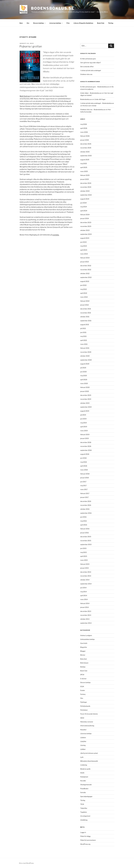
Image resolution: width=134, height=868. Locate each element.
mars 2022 (84, 297)
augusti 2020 (85, 364)
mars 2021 (84, 344)
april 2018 (84, 466)
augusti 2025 (85, 160)
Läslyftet (83, 741)
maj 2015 (83, 552)
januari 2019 (84, 438)
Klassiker (83, 730)
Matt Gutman (25, 96)
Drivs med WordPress (26, 863)
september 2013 (86, 623)
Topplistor (84, 812)
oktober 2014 (85, 580)
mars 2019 (84, 431)
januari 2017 (84, 497)
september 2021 (86, 321)
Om (28, 23)
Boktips (83, 667)
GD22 (82, 718)
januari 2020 (85, 391)
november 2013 (86, 615)
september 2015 (86, 544)
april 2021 (84, 340)
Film (68, 23)
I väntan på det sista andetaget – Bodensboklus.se (97, 103)
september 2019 (86, 407)
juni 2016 (83, 517)
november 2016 (86, 505)
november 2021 (86, 313)
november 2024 (86, 187)
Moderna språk (85, 769)
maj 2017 (83, 486)
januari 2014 (84, 607)
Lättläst (83, 749)
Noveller (83, 781)
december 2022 (86, 266)
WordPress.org (85, 844)
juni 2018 (83, 458)
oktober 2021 (85, 317)
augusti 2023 (85, 238)
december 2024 (86, 183)
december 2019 (86, 395)
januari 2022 (84, 305)
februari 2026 (85, 136)
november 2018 (86, 446)
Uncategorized (85, 816)
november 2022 (86, 270)
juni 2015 (83, 548)
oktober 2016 (85, 509)
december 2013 (86, 611)
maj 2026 (84, 124)
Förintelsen (84, 710)
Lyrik (82, 757)
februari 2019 (85, 434)
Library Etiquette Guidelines (83, 23)
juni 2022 (83, 285)
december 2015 (86, 537)
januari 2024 (85, 218)
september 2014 (86, 584)
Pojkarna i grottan (31, 46)
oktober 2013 (85, 619)
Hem (21, 23)
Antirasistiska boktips (87, 639)
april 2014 (84, 595)
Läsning (83, 745)
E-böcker (83, 679)
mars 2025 (84, 171)
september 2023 (86, 234)
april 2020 (84, 380)
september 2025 (86, 156)
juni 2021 (83, 332)
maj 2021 (83, 336)
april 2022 (84, 293)
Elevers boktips (40, 23)
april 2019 (84, 427)
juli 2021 (83, 328)
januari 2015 (84, 568)
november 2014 (86, 576)
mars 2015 (84, 560)
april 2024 (84, 211)
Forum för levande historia (89, 714)
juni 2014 (83, 588)
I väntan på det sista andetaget (91, 70)
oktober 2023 (85, 230)
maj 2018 (83, 462)
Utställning (84, 820)
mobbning (84, 765)
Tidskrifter (84, 808)
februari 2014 (85, 603)
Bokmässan (84, 663)
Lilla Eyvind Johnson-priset (89, 753)
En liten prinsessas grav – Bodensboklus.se (95, 87)
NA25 (82, 773)
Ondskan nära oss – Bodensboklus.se (93, 109)
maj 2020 (84, 376)
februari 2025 (85, 175)
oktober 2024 (85, 191)
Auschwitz (84, 643)
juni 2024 (83, 203)
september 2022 (86, 277)
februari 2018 (85, 474)
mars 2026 (84, 132)
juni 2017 (83, 482)
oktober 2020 (85, 356)
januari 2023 (85, 262)
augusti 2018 (85, 454)
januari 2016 (84, 533)
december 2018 (86, 442)
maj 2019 (83, 423)
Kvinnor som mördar (90, 106)
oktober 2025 (85, 152)
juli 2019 (83, 415)
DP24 (82, 675)
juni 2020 (83, 372)
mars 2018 (84, 470)
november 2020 (86, 352)
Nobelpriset (84, 777)
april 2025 (84, 167)
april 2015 (84, 556)
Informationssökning (87, 726)
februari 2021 (85, 348)
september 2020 (86, 360)
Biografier (84, 647)
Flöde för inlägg (85, 836)
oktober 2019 (85, 403)
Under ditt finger (100, 99)
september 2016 (86, 513)
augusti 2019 (85, 411)
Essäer (83, 690)
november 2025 (86, 148)
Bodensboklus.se (53, 8)
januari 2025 (85, 179)
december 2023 (86, 222)
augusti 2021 (85, 325)
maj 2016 (83, 521)
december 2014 (86, 572)
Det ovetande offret (87, 67)
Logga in (83, 832)
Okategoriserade (86, 785)
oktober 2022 (85, 273)
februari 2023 (85, 258)
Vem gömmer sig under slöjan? (91, 63)
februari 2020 (85, 387)
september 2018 (86, 450)
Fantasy (83, 694)
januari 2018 (84, 478)
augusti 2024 (85, 199)
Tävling (111, 23)
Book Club (101, 23)
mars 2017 (84, 489)
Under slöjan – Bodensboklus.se (91, 93)
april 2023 (84, 250)
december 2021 (86, 309)
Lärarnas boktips (56, 23)
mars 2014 (84, 599)
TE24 (82, 804)
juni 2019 (83, 419)
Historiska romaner (87, 722)
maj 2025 (84, 163)
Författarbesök (85, 706)
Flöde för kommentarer (88, 840)
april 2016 (84, 525)
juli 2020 (83, 368)
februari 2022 (85, 301)
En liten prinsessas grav (88, 59)
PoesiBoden (84, 789)
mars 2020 (84, 383)
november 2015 (86, 541)
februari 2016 (85, 529)
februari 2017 (85, 493)
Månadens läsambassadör (89, 761)
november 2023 (86, 226)
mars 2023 (84, 254)
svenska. (56, 235)
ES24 (82, 686)
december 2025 (86, 144)
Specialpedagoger (86, 796)
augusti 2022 (85, 281)
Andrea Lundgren (86, 635)
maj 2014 (83, 592)
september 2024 (86, 195)
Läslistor (83, 737)
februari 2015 (85, 564)
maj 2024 (84, 207)
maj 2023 (84, 246)
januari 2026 (85, 140)
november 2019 (86, 399)
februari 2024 (85, 215)
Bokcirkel (83, 659)
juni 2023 (83, 242)
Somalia (83, 792)
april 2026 (84, 128)
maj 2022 (83, 289)
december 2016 (86, 501)
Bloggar (83, 651)
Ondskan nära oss (86, 74)
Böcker (83, 655)
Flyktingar (84, 702)
